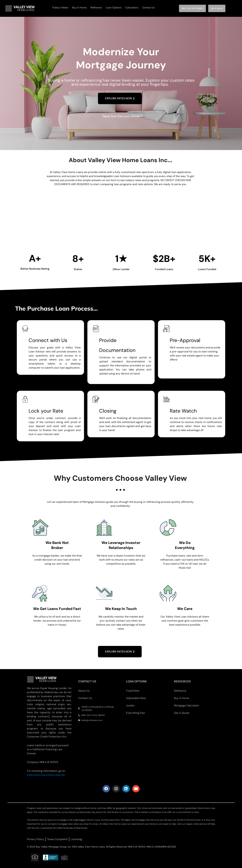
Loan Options (114, 7)
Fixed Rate (133, 691)
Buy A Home (79, 7)
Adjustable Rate (136, 698)
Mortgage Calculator (187, 705)
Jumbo (130, 705)
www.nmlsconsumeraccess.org (46, 775)
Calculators (132, 7)
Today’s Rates (60, 7)
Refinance (96, 7)
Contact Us (148, 7)
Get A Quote (182, 713)
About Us (84, 691)
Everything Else (135, 713)
